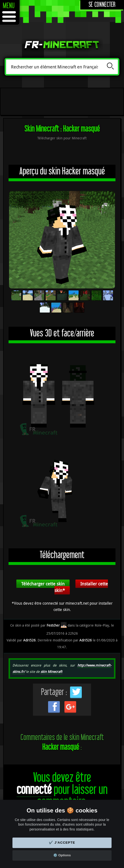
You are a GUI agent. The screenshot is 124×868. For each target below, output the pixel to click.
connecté (34, 790)
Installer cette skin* (81, 587)
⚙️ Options (62, 855)
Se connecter (102, 5)
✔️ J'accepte (62, 843)
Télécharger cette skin (43, 584)
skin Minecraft (51, 672)
